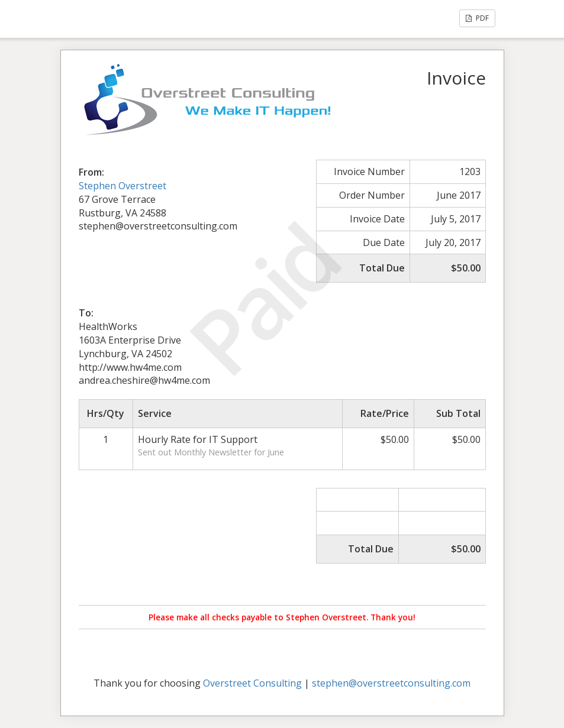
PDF (477, 18)
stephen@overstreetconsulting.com (391, 683)
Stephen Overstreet (123, 186)
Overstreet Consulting (252, 683)
